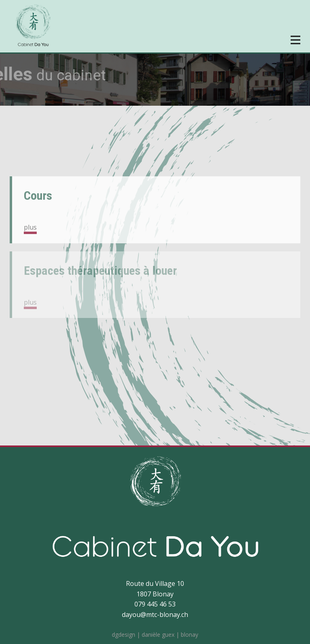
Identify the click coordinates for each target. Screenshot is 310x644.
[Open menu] (295, 40)
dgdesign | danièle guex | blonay (155, 635)
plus (30, 227)
